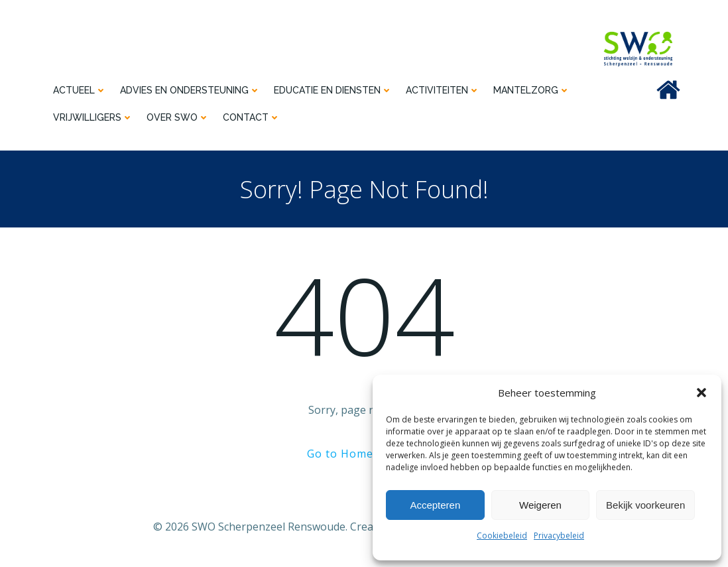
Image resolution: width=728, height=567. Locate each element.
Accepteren (435, 505)
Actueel (79, 90)
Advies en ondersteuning (190, 90)
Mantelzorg (531, 90)
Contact (251, 117)
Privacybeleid (559, 535)
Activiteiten (442, 90)
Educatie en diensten (333, 90)
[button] (701, 393)
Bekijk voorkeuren (645, 505)
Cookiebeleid (502, 535)
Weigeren (540, 505)
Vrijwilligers (92, 117)
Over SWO (177, 117)
